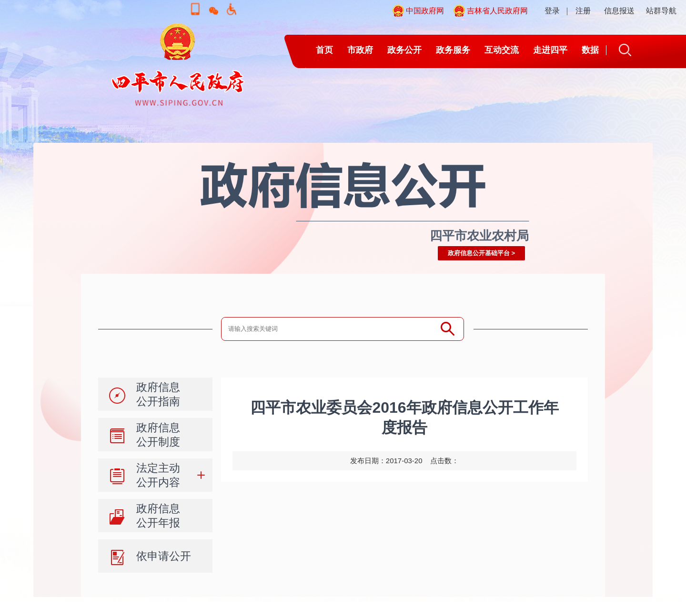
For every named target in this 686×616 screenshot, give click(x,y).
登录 (552, 11)
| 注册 (579, 11)
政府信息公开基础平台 (479, 253)
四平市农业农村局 (479, 236)
